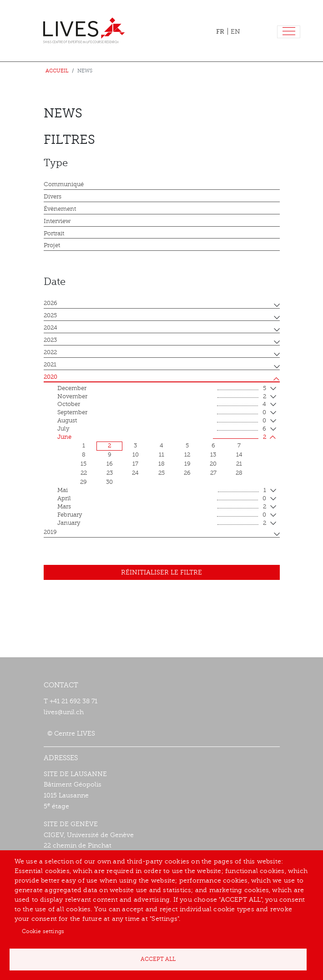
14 (239, 455)
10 (136, 455)
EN (235, 32)
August (162, 421)
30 (109, 482)
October (162, 405)
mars (162, 507)
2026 (50, 303)
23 (110, 473)
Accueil (57, 71)
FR (220, 31)
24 (135, 473)
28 (239, 473)
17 (135, 464)
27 (213, 473)
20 (213, 464)
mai (162, 491)
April (162, 499)
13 (213, 455)
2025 (50, 315)
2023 (50, 340)
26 (187, 473)
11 (161, 455)
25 (161, 473)
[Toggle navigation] (289, 32)
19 (187, 464)
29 (83, 482)
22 (84, 473)
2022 (50, 352)
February (162, 515)
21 (239, 464)
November (162, 397)
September (162, 413)
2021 (50, 365)
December (162, 389)
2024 (50, 328)
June (162, 437)
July (162, 429)
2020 (50, 377)
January (162, 523)
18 (161, 464)
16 (110, 464)
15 (83, 464)
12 (187, 455)
